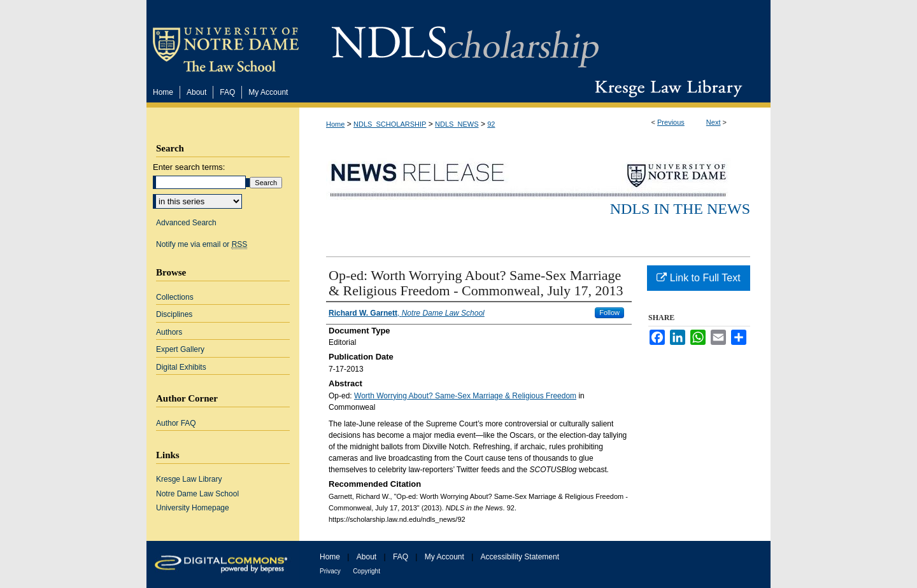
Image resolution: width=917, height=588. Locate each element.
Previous (671, 122)
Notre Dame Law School (197, 494)
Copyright (366, 571)
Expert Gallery (180, 349)
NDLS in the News (680, 209)
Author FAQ (176, 423)
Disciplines (174, 314)
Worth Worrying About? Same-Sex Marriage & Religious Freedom (465, 396)
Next (714, 122)
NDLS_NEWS (457, 124)
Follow (609, 312)
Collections (175, 297)
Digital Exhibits (181, 367)
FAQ (401, 557)
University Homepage (193, 508)
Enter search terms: (189, 167)
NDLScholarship (465, 40)
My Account (444, 557)
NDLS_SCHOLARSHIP (390, 124)
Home (335, 124)
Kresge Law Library (666, 88)
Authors (169, 332)
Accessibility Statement (520, 557)
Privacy (330, 571)
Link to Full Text (698, 278)
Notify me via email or (202, 244)
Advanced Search (186, 223)
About (366, 557)
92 (491, 124)
